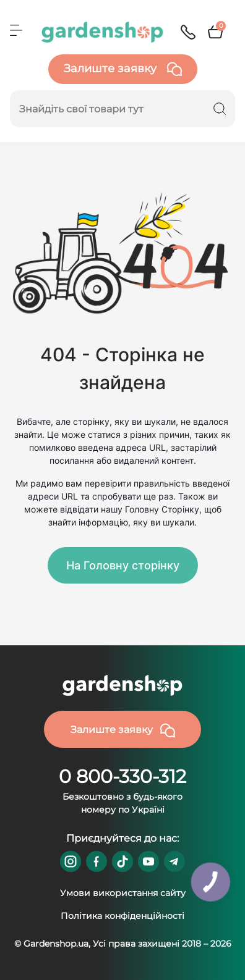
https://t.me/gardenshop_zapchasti (174, 861)
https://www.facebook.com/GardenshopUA (97, 861)
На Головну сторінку (123, 565)
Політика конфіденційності (123, 916)
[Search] (220, 109)
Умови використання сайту (123, 893)
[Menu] (16, 30)
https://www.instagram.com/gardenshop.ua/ (71, 861)
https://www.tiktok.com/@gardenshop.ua (123, 861)
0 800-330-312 (123, 777)
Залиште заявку (123, 69)
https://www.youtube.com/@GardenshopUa (148, 861)
